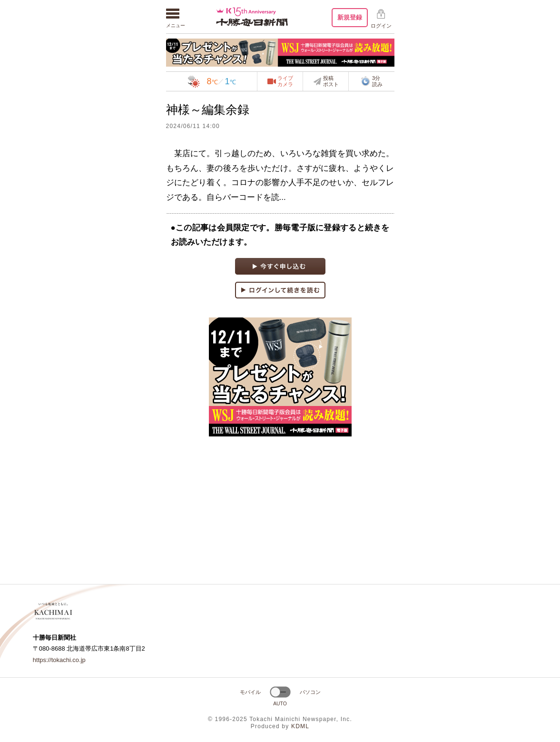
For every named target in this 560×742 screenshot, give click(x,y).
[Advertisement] (280, 510)
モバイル (250, 692)
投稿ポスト (331, 81)
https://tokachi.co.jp (59, 660)
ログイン (381, 26)
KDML (300, 726)
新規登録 (350, 17)
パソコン (310, 692)
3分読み (371, 81)
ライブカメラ (285, 81)
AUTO (280, 704)
